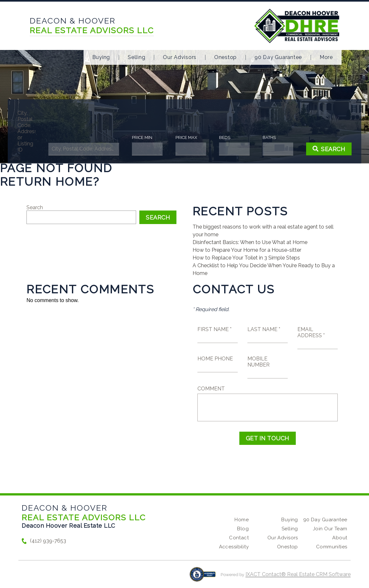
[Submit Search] (318, 149)
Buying (101, 57)
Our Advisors (180, 57)
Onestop (225, 57)
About (340, 538)
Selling (136, 57)
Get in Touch (268, 438)
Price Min (145, 137)
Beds (220, 137)
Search (35, 207)
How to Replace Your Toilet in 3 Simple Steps (246, 258)
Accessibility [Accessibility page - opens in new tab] (234, 547)
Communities (332, 547)
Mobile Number (259, 362)
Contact (239, 538)
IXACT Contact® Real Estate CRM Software (298, 574)
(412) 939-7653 (48, 541)
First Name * (214, 329)
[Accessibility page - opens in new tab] (203, 578)
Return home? (50, 181)
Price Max (186, 137)
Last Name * (264, 329)
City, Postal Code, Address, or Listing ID (37, 131)
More (326, 57)
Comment (211, 389)
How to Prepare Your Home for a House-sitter (247, 250)
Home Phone (215, 359)
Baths (262, 137)
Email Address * (311, 332)
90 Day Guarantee (278, 57)
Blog (243, 529)
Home (242, 520)
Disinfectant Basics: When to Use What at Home (250, 242)
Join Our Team (330, 529)
